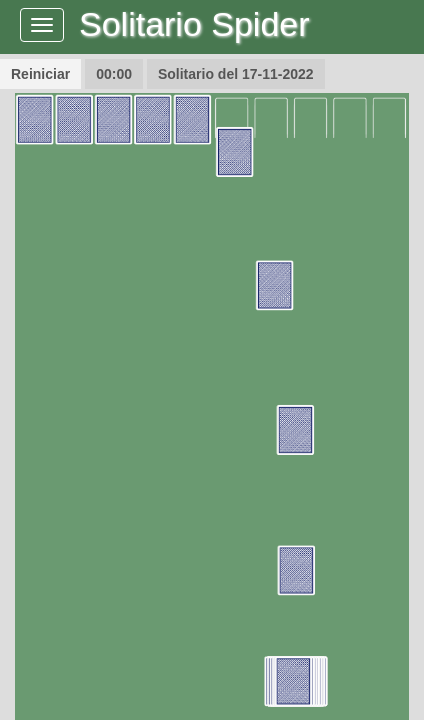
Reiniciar (40, 74)
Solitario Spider (194, 24)
